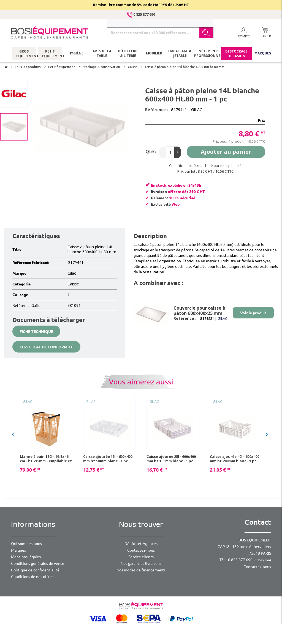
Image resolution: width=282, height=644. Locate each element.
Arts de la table (102, 54)
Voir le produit (253, 313)
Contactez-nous (141, 550)
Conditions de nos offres (32, 577)
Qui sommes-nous (26, 544)
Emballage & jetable (180, 54)
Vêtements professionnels (209, 54)
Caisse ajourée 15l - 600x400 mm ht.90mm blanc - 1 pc (108, 459)
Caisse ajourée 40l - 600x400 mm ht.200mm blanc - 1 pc (234, 459)
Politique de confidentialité (35, 570)
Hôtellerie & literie (128, 54)
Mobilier (154, 53)
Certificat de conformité (46, 347)
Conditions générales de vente (38, 563)
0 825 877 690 (141, 14)
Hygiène (76, 53)
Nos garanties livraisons (141, 563)
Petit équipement (50, 54)
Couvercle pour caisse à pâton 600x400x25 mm (199, 311)
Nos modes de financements (141, 570)
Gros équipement (24, 54)
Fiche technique (36, 332)
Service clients (141, 557)
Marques (263, 53)
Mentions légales (26, 557)
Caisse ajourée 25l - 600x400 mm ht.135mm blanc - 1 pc (171, 459)
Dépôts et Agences (141, 544)
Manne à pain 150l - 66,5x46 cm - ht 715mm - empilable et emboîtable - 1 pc (46, 459)
